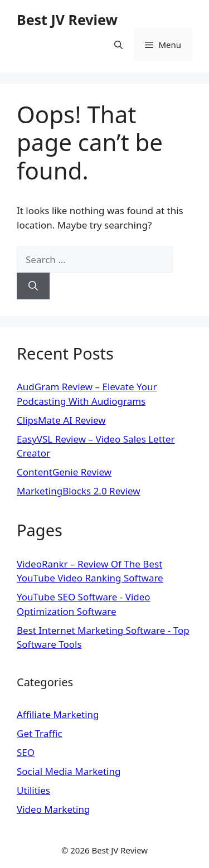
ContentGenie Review (64, 472)
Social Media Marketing (69, 771)
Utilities (33, 790)
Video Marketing (53, 809)
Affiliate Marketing (58, 714)
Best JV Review (67, 20)
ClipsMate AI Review (61, 420)
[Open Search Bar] (118, 45)
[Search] (33, 286)
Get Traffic (40, 733)
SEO (26, 752)
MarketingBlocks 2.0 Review (79, 491)
